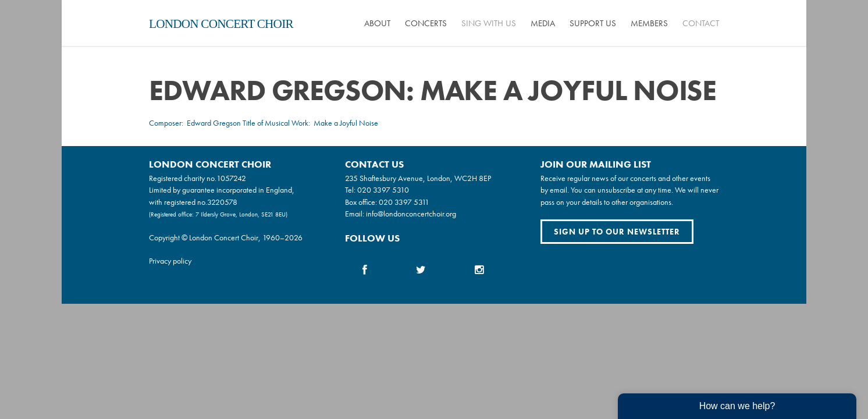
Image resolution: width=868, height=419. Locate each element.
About (377, 23)
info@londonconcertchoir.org (411, 214)
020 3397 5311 (404, 202)
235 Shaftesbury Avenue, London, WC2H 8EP (418, 178)
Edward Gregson (214, 123)
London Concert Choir (221, 24)
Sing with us (489, 23)
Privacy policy (170, 261)
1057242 (231, 178)
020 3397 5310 (383, 190)
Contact (701, 23)
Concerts (426, 23)
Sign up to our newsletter (617, 232)
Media (543, 23)
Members (649, 23)
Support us (593, 23)
